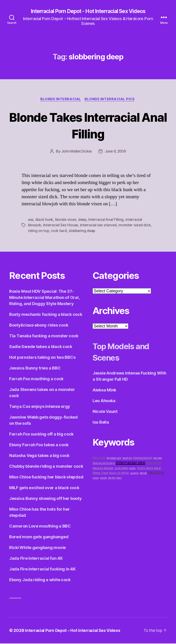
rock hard (59, 231)
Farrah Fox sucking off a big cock (41, 435)
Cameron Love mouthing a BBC (40, 527)
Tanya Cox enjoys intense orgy (40, 407)
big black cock (114, 459)
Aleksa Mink (104, 391)
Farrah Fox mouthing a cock (36, 379)
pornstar (158, 459)
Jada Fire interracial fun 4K (36, 559)
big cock (99, 458)
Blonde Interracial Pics (111, 100)
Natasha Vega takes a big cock (39, 456)
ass (31, 220)
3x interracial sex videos (15, 598)
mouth (103, 479)
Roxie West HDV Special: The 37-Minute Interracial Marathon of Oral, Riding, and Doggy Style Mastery (44, 298)
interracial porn (143, 459)
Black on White (119, 474)
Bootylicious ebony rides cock (39, 326)
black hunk (44, 220)
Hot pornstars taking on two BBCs (42, 358)
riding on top (39, 231)
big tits (112, 479)
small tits (127, 459)
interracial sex (131, 463)
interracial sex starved (100, 226)
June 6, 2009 (115, 152)
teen (119, 479)
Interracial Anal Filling (108, 220)
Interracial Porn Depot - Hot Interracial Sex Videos (88, 11)
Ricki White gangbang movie (37, 548)
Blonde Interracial (60, 100)
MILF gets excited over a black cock (44, 488)
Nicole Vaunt (105, 412)
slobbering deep (83, 231)
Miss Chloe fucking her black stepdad (46, 478)
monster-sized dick (136, 226)
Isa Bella (101, 423)
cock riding (121, 469)
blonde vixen (66, 220)
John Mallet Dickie (76, 152)
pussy (96, 479)
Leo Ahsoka (104, 401)
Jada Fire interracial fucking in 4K (42, 570)
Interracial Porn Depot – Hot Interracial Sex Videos (74, 631)
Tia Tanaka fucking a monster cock (44, 337)
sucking (134, 474)
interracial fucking (104, 464)
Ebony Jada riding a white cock (40, 580)
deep (84, 220)
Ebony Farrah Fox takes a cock (39, 445)
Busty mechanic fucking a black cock (46, 315)
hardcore (156, 473)
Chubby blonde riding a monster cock (46, 467)
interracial (154, 463)
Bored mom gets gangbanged (39, 537)
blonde (143, 474)
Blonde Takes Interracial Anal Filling (88, 126)
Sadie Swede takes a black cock (41, 347)
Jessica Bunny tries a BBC (35, 369)
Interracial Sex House (61, 226)
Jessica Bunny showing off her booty (45, 499)
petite (132, 469)
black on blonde (103, 469)
